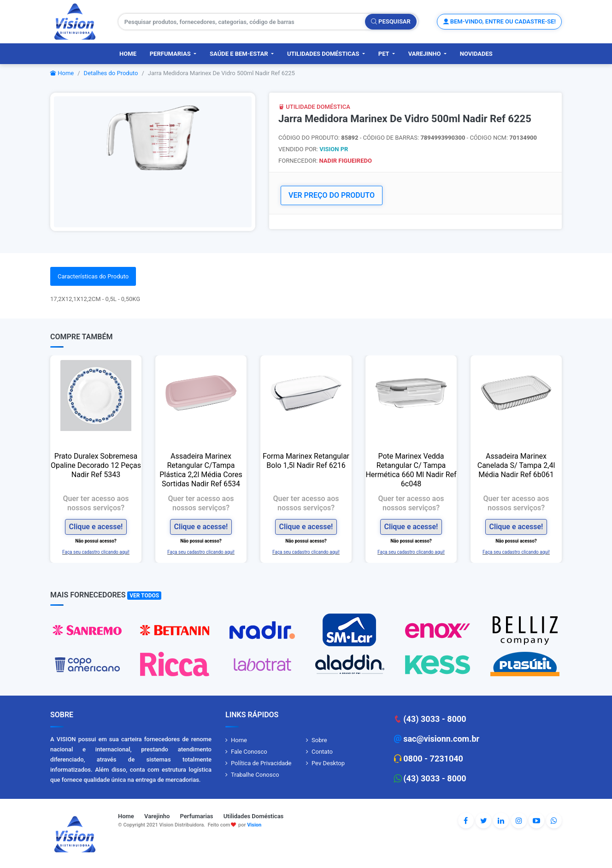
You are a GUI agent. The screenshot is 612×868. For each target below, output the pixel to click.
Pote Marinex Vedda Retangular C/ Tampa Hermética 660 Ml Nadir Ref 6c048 (411, 470)
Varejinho (425, 54)
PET (385, 54)
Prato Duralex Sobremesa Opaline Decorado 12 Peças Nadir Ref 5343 (96, 465)
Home (128, 54)
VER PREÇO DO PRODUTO (332, 195)
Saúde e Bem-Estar (240, 54)
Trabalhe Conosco (255, 775)
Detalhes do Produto (111, 73)
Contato (322, 752)
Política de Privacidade (261, 763)
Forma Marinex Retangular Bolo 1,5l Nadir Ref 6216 (306, 461)
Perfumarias (171, 54)
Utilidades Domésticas (324, 54)
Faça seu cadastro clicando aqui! (96, 552)
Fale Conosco (249, 752)
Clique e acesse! (96, 527)
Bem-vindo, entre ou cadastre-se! (499, 21)
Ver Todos (144, 596)
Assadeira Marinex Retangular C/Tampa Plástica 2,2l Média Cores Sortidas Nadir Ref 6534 (201, 470)
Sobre (319, 740)
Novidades (476, 54)
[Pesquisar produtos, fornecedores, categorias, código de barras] (242, 22)
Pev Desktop (328, 763)
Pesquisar (391, 21)
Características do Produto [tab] (93, 276)
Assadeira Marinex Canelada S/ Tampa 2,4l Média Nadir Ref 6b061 (516, 465)
